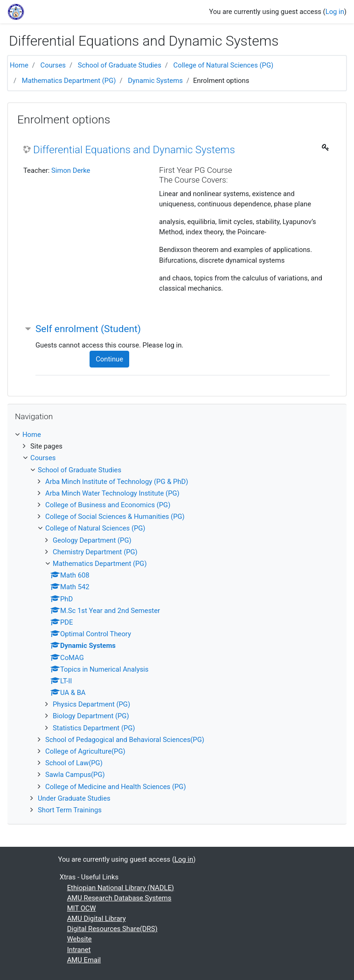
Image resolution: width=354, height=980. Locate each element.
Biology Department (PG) (91, 716)
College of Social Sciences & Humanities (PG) (115, 517)
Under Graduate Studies (74, 798)
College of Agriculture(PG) (85, 751)
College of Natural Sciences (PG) (224, 65)
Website (80, 939)
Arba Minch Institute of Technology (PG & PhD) (117, 482)
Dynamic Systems (155, 81)
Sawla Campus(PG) (75, 775)
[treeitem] (177, 435)
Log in (335, 12)
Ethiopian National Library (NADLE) (121, 888)
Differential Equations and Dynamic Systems (134, 150)
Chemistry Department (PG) (95, 552)
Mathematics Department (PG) (69, 81)
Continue (109, 359)
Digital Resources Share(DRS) (112, 929)
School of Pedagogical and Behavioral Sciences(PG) (125, 740)
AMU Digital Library (97, 919)
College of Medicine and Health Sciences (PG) (116, 787)
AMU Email (84, 960)
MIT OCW (82, 908)
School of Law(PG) (74, 763)
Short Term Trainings (70, 810)
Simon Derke (71, 170)
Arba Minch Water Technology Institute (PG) (112, 493)
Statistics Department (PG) (94, 728)
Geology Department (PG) (92, 540)
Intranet (79, 950)
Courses (53, 65)
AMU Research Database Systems (119, 898)
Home (19, 65)
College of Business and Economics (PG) (108, 505)
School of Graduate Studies (120, 65)
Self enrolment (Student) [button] (88, 329)
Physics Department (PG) (91, 704)
